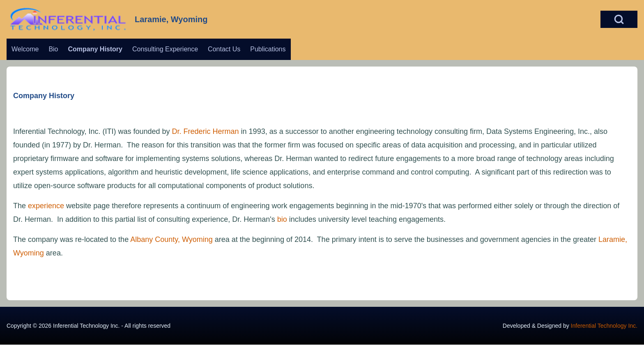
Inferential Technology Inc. (604, 326)
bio (282, 219)
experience (46, 206)
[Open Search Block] (619, 19)
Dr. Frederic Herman (206, 131)
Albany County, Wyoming (171, 239)
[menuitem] (25, 49)
